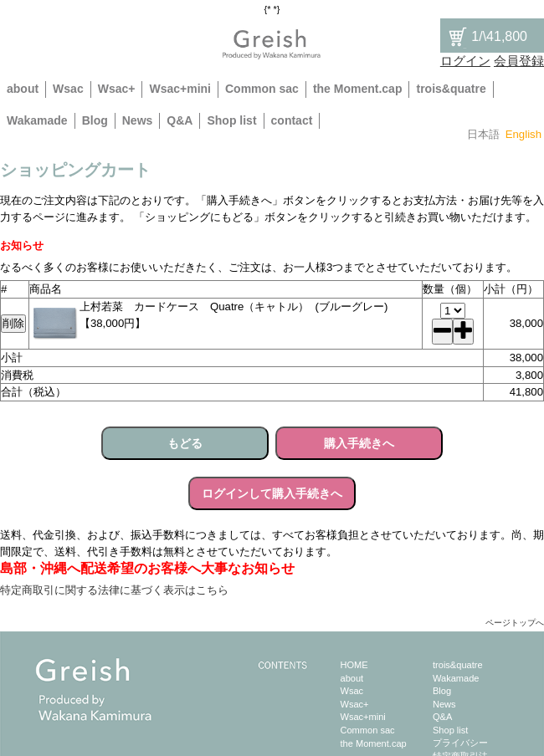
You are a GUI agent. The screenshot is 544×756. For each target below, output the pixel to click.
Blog (95, 120)
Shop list (231, 120)
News (138, 120)
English (523, 134)
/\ (487, 36)
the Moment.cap (358, 89)
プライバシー (460, 743)
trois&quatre (451, 89)
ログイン (465, 61)
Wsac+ (117, 89)
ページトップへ (515, 623)
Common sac (262, 89)
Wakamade (37, 120)
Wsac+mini (180, 89)
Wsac (68, 89)
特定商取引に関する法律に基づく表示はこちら (114, 590)
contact (292, 120)
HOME (354, 665)
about (23, 89)
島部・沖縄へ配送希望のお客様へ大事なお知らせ (147, 568)
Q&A (180, 120)
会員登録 (519, 61)
